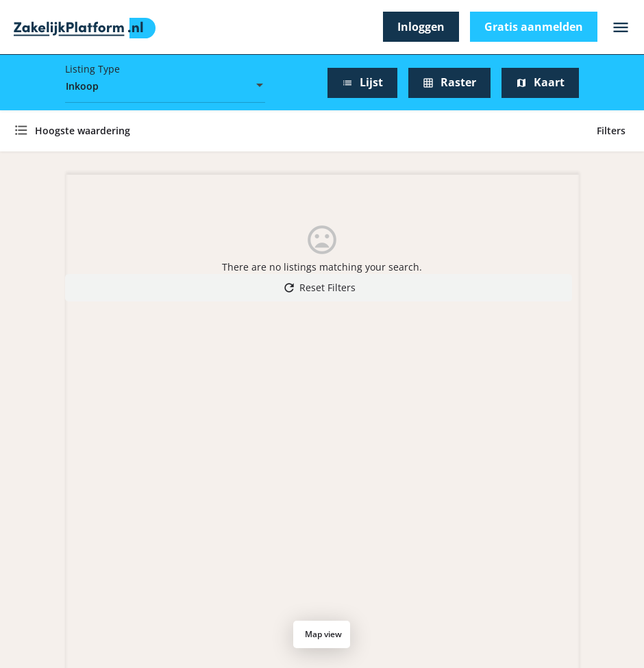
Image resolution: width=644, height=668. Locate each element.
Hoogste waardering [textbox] (83, 131)
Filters (614, 131)
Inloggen (421, 27)
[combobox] (165, 86)
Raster (449, 82)
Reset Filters (319, 288)
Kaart (540, 82)
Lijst (362, 82)
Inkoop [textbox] (82, 86)
